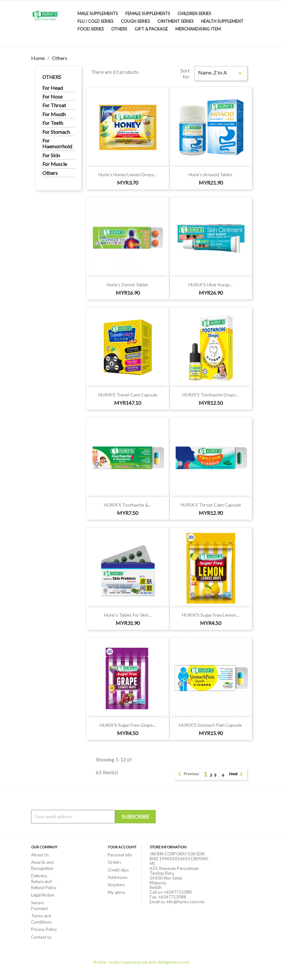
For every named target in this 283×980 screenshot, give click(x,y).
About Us (40, 855)
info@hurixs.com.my (186, 902)
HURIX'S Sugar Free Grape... (128, 725)
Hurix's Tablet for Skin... (128, 615)
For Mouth (54, 114)
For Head (53, 88)
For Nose (52, 97)
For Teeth (53, 123)
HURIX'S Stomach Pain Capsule (211, 725)
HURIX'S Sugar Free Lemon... (211, 615)
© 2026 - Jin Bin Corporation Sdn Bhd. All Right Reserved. (141, 962)
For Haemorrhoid (57, 143)
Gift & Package (151, 29)
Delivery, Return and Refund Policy (44, 882)
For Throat (54, 105)
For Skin (51, 155)
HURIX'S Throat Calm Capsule (211, 505)
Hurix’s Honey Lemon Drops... (128, 174)
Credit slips (118, 870)
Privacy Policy (44, 929)
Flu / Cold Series (96, 21)
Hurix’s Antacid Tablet (211, 174)
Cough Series (135, 21)
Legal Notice (42, 895)
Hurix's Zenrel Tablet (128, 285)
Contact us (41, 937)
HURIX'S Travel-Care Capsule (128, 395)
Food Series (91, 29)
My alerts (117, 892)
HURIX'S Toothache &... (128, 505)
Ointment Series (175, 21)
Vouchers (116, 885)
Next (237, 774)
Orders (114, 862)
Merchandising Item (198, 29)
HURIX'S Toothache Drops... (211, 395)
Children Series (194, 13)
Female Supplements (148, 13)
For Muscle (55, 164)
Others (119, 29)
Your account (122, 847)
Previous (187, 774)
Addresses (118, 877)
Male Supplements (98, 13)
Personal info (120, 855)
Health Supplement (222, 21)
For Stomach (56, 132)
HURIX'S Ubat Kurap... (211, 285)
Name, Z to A (221, 73)
